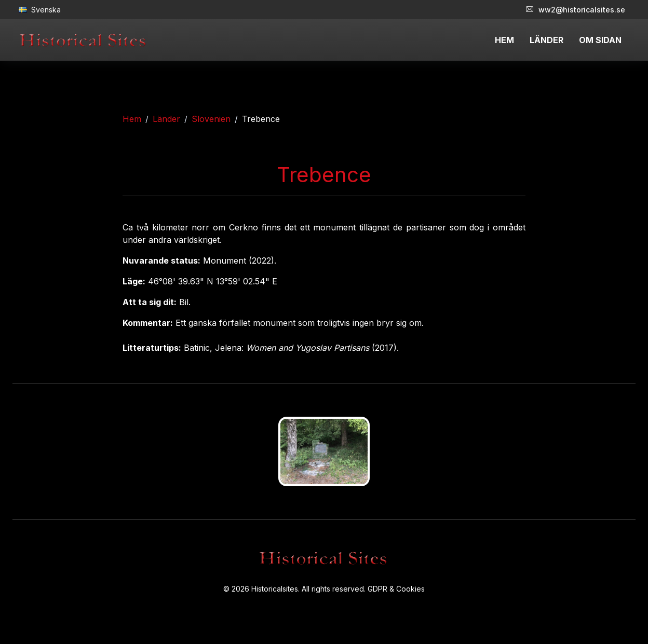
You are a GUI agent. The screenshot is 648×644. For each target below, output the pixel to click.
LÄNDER (546, 40)
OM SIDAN (600, 40)
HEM (504, 40)
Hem (132, 119)
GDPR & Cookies (396, 589)
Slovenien (211, 119)
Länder (166, 119)
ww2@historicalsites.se (576, 10)
